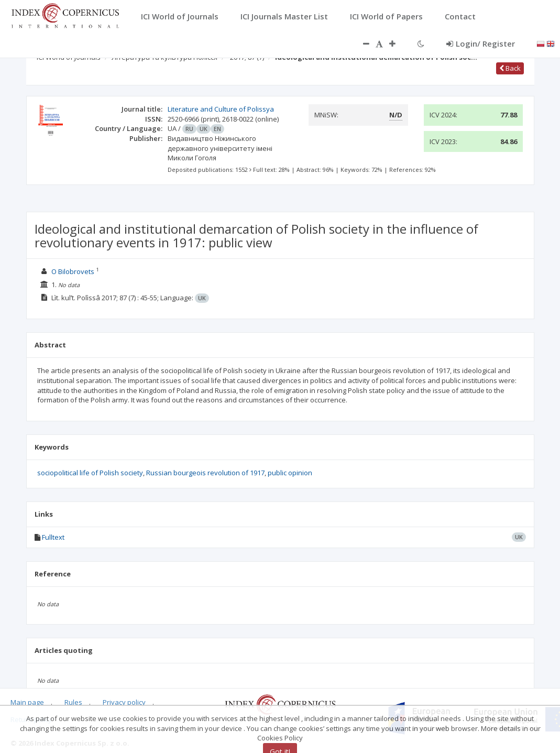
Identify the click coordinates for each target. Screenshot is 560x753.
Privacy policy (124, 702)
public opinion (290, 473)
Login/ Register (481, 43)
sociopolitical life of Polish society (90, 473)
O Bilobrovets (73, 271)
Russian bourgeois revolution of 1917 (205, 473)
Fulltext (53, 537)
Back (510, 68)
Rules (73, 702)
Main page (27, 702)
